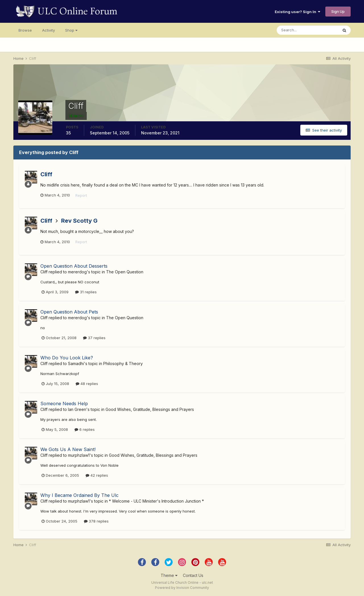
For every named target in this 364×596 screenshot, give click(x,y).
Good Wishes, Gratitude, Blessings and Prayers (150, 409)
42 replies (97, 475)
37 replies (94, 338)
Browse (25, 30)
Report (81, 195)
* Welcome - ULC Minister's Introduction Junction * (156, 501)
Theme (169, 575)
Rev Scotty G (79, 221)
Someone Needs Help (64, 404)
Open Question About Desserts (74, 266)
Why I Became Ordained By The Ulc (79, 495)
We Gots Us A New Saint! (68, 449)
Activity (48, 30)
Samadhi (76, 363)
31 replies (86, 292)
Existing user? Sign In (297, 12)
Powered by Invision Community (182, 588)
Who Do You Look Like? (67, 358)
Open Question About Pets (69, 312)
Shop (71, 30)
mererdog (77, 272)
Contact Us (193, 575)
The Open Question (125, 272)
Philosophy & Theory (123, 363)
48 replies (87, 384)
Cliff (46, 174)
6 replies (85, 429)
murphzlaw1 (79, 455)
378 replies (96, 521)
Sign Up (338, 11)
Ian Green (77, 409)
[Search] (307, 30)
